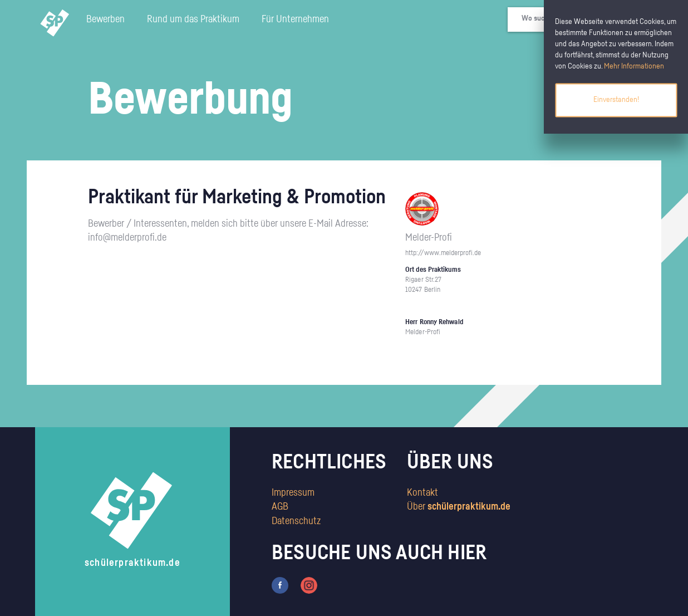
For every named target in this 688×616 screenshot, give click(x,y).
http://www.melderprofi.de (443, 253)
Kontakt (422, 493)
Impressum (293, 493)
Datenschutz (296, 521)
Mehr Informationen (634, 66)
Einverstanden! (616, 100)
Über (459, 507)
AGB (280, 507)
